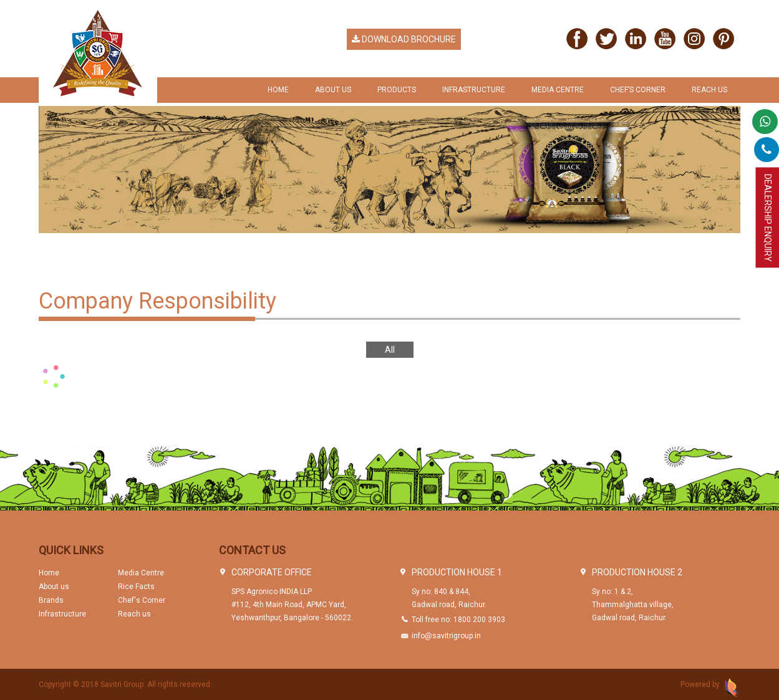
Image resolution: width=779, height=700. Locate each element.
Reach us (709, 90)
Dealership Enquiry (768, 218)
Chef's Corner (142, 600)
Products (397, 90)
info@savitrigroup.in (446, 636)
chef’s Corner (638, 90)
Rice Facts (136, 587)
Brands (51, 600)
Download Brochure (404, 39)
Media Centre (558, 90)
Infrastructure (474, 90)
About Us (333, 90)
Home (278, 90)
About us (54, 587)
